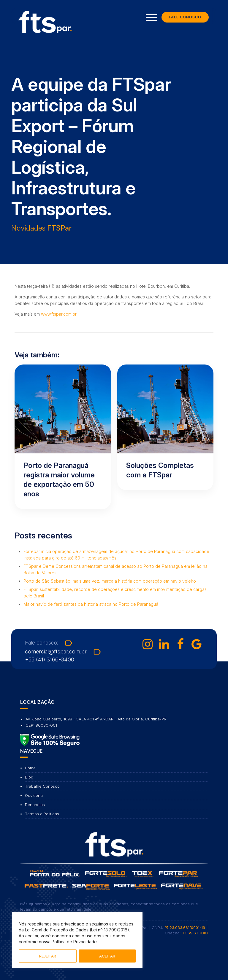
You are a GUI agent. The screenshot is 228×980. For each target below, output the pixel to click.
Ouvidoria (34, 795)
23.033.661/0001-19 (185, 928)
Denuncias (35, 805)
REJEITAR (48, 956)
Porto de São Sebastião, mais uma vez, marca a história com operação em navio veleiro (110, 581)
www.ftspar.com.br (59, 314)
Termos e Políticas (42, 814)
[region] (77, 940)
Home (30, 768)
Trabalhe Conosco (42, 786)
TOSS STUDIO (195, 933)
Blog (29, 777)
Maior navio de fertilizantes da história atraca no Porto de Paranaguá (91, 604)
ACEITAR (107, 956)
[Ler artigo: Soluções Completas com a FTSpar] (166, 427)
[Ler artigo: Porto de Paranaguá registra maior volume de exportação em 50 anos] (63, 437)
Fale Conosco (185, 18)
